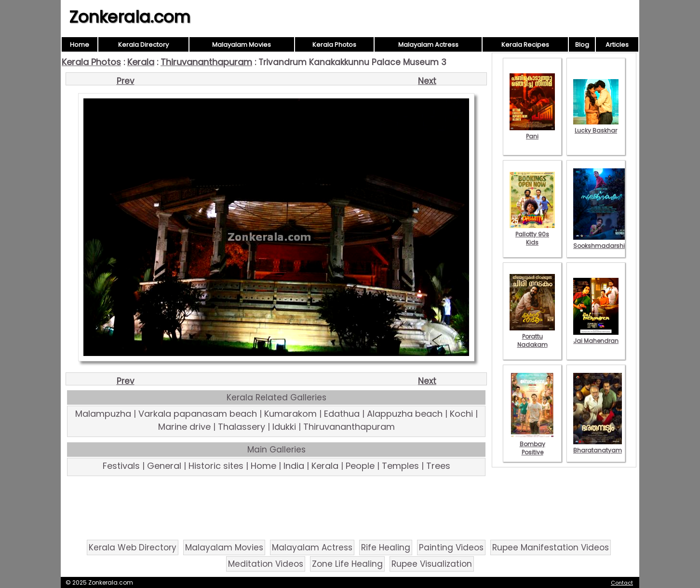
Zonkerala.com (130, 17)
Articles (617, 45)
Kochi (461, 414)
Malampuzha (103, 414)
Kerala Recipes (525, 45)
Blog (582, 45)
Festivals (121, 466)
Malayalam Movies (242, 45)
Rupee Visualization (432, 564)
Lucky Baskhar (596, 126)
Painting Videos (451, 547)
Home (80, 45)
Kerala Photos (334, 45)
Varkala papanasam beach (198, 414)
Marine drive (184, 427)
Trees (438, 466)
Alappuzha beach (405, 414)
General (164, 466)
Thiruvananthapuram (206, 62)
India (294, 466)
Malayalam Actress (428, 45)
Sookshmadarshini (602, 242)
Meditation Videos (266, 564)
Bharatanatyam (598, 446)
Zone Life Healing (347, 564)
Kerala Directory (143, 45)
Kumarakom (290, 414)
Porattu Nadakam (532, 336)
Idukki (284, 427)
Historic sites (216, 466)
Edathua (342, 414)
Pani (532, 132)
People (360, 466)
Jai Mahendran (596, 337)
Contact (622, 583)
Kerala (141, 62)
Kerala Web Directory (133, 547)
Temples (400, 466)
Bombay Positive (532, 444)
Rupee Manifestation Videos (551, 547)
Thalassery (242, 427)
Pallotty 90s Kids (532, 234)
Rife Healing (386, 547)
